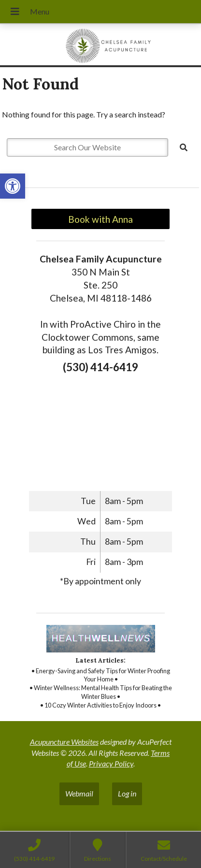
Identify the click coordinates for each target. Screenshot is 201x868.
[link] (13, 186)
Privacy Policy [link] (111, 763)
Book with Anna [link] (100, 219)
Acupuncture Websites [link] (64, 742)
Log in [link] (127, 793)
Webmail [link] (79, 793)
